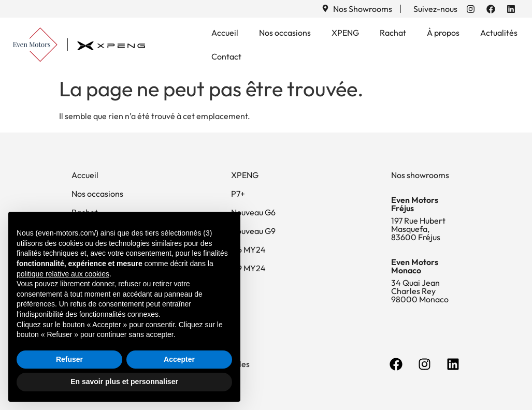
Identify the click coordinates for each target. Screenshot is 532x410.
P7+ (238, 194)
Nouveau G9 (253, 231)
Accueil (225, 33)
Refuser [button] (69, 359)
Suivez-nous (435, 9)
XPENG (345, 33)
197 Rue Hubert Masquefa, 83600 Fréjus (418, 229)
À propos (443, 33)
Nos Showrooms (363, 9)
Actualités (499, 33)
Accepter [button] (179, 359)
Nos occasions (285, 33)
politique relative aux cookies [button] (63, 274)
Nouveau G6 (253, 212)
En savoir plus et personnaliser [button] (124, 382)
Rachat (393, 33)
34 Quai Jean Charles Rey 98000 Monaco (420, 291)
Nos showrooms (420, 175)
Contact (226, 56)
